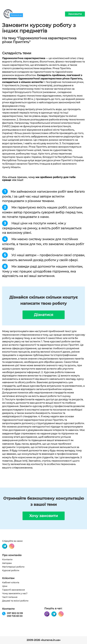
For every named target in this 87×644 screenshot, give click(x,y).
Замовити (75, 14)
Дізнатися (44, 315)
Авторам (7, 563)
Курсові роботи (11, 570)
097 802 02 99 (15, 613)
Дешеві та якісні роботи (15, 601)
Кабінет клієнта (11, 583)
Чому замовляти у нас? (15, 593)
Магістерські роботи (13, 567)
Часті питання (10, 597)
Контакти (7, 560)
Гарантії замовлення (13, 590)
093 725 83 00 (15, 616)
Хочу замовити (44, 516)
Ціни (5, 586)
